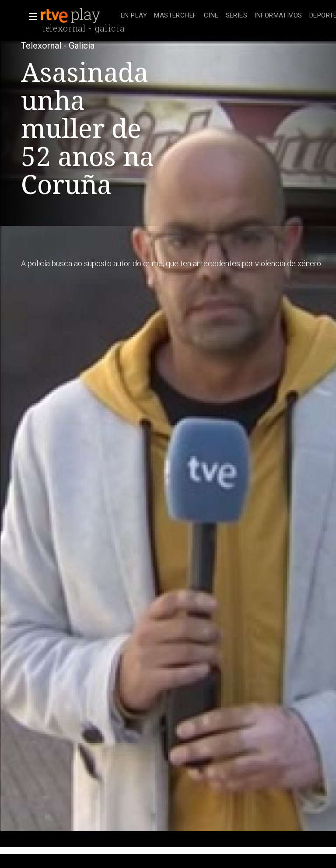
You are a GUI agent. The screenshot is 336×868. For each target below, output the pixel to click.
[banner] (79, 16)
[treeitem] (134, 16)
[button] (31, 17)
